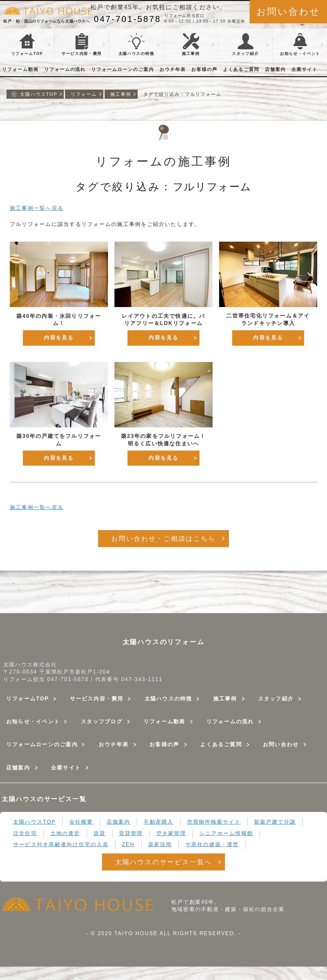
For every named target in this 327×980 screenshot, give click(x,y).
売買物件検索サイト (214, 822)
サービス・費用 (82, 44)
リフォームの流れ (65, 69)
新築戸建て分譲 (275, 822)
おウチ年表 (173, 69)
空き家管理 (171, 833)
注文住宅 (25, 833)
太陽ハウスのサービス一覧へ (163, 862)
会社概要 (81, 822)
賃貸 (99, 833)
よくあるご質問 (241, 69)
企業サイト (304, 69)
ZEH (128, 844)
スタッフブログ (102, 722)
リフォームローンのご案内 (123, 69)
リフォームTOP (27, 44)
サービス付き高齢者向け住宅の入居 (61, 844)
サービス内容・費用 (97, 699)
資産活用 (160, 844)
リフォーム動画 (20, 69)
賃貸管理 (131, 833)
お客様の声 (204, 69)
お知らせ (300, 44)
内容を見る (59, 338)
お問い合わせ (288, 12)
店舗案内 (275, 69)
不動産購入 (158, 822)
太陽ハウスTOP (34, 822)
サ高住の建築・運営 (212, 844)
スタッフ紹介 (245, 44)
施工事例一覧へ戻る (37, 208)
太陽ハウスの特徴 (136, 44)
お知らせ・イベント (33, 722)
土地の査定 (65, 833)
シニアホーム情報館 (226, 833)
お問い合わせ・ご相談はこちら (163, 539)
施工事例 (191, 44)
